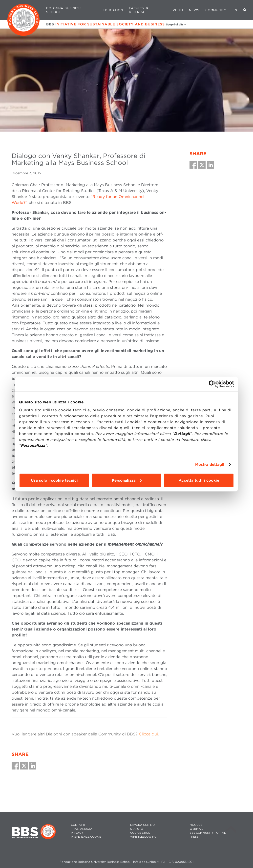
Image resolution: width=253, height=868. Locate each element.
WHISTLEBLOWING (143, 837)
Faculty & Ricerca (139, 10)
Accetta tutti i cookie (199, 480)
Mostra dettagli (210, 465)
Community (216, 10)
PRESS (194, 837)
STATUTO (137, 829)
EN (235, 10)
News (194, 10)
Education (113, 10)
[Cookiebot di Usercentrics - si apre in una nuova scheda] (212, 384)
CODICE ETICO (140, 833)
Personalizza (127, 480)
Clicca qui (148, 734)
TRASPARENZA (82, 829)
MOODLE (196, 825)
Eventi (177, 10)
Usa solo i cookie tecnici (54, 480)
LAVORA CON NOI (143, 825)
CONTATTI (78, 825)
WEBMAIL (196, 829)
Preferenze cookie (86, 837)
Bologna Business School (64, 10)
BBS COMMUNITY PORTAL (208, 833)
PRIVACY (77, 833)
